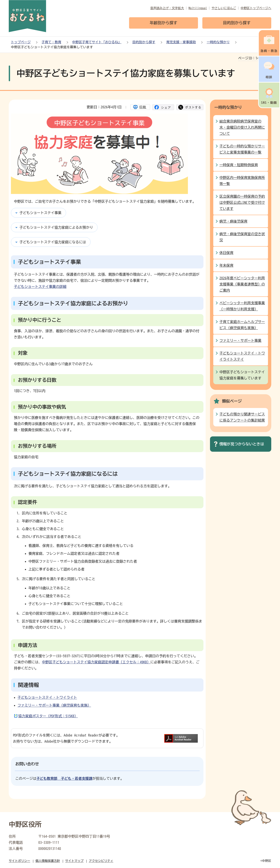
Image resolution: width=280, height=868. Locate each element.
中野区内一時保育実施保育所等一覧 (242, 181)
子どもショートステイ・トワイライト (47, 697)
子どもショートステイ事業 (40, 213)
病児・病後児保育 (233, 221)
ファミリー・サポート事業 (240, 341)
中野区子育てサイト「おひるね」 (97, 42)
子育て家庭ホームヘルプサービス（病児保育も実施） (242, 325)
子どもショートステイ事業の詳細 (40, 287)
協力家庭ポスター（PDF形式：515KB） (48, 716)
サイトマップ (74, 861)
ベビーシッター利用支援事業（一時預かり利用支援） (242, 306)
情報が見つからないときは (242, 444)
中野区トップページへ (256, 8)
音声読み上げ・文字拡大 (167, 8)
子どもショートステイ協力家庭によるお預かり (56, 227)
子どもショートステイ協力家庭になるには (53, 242)
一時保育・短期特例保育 (239, 165)
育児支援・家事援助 (181, 42)
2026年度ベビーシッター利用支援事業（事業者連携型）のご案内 (242, 284)
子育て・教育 (51, 42)
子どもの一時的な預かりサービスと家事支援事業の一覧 (242, 149)
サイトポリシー (19, 861)
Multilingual (198, 8)
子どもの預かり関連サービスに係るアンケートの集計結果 (242, 417)
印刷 (143, 107)
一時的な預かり (218, 42)
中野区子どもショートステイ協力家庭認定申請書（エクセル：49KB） (96, 662)
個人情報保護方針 (48, 861)
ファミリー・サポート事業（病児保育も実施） (54, 705)
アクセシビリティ (101, 861)
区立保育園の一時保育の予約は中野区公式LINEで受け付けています (242, 202)
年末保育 (226, 265)
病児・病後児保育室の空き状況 (242, 237)
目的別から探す (144, 42)
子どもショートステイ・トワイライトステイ (242, 356)
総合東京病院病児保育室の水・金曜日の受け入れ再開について (242, 127)
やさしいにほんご (224, 8)
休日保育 (226, 253)
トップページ (21, 42)
